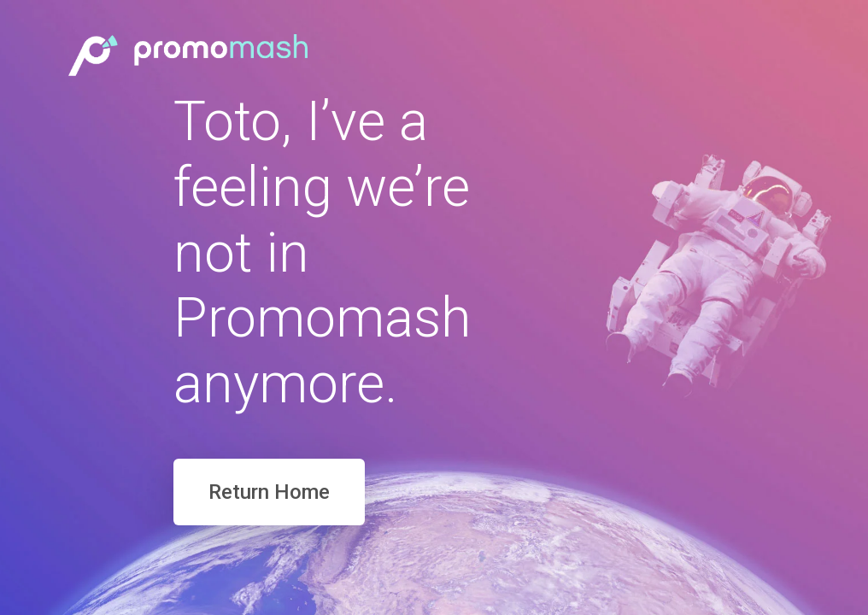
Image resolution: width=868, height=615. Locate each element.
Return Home (269, 492)
